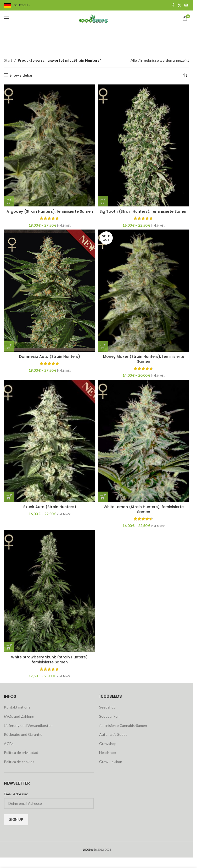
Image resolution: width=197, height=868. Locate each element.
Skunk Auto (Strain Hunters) (50, 507)
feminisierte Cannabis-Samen (123, 725)
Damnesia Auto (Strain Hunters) (50, 356)
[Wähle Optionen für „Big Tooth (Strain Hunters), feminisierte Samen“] (103, 201)
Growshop (108, 744)
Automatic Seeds (113, 734)
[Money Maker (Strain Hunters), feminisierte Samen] (143, 291)
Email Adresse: (16, 794)
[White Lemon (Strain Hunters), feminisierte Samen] (143, 441)
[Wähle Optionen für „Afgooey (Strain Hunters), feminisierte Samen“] (9, 201)
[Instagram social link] (186, 5)
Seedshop (107, 707)
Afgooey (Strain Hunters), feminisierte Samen (50, 211)
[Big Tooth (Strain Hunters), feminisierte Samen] (143, 145)
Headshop (108, 752)
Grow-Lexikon (111, 762)
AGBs (9, 744)
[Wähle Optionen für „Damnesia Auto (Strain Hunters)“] (9, 347)
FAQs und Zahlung (19, 716)
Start (8, 60)
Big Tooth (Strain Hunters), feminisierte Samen (143, 211)
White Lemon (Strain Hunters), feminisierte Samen (144, 509)
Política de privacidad (21, 752)
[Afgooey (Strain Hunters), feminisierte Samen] (50, 145)
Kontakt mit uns (17, 707)
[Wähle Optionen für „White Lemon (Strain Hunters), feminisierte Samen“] (103, 497)
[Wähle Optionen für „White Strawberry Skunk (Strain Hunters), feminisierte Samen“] (9, 647)
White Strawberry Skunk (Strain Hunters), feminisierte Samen (50, 660)
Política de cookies (19, 762)
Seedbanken (109, 716)
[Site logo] (97, 18)
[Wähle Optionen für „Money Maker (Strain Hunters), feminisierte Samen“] (103, 347)
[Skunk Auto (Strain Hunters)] (50, 441)
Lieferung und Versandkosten (28, 725)
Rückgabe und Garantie (23, 734)
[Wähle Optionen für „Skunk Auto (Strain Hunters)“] (9, 497)
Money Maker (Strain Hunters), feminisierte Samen (144, 359)
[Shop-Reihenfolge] (185, 75)
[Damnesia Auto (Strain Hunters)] (50, 291)
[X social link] (179, 5)
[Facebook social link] (173, 5)
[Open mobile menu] (7, 18)
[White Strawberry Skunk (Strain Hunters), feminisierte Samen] (50, 591)
